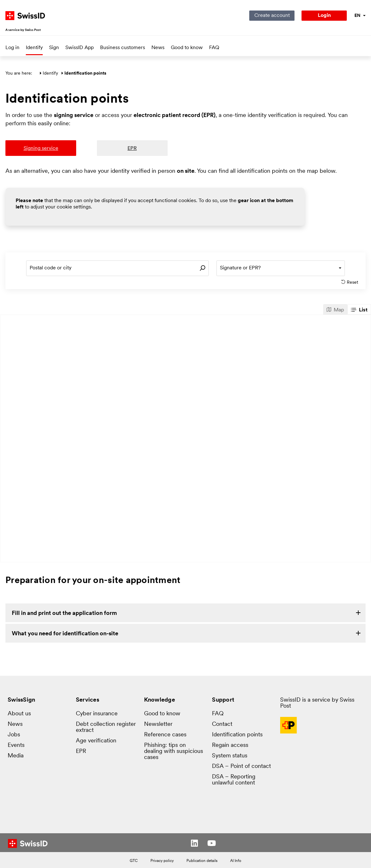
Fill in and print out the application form (64, 613)
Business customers (123, 48)
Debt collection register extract (106, 727)
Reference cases (165, 735)
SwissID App (80, 48)
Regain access (230, 745)
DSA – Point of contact (241, 766)
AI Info (236, 861)
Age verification (96, 741)
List (359, 310)
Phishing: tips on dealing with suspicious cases (174, 751)
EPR (81, 751)
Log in (12, 48)
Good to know (187, 48)
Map (335, 310)
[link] (185, 613)
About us (19, 714)
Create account (272, 16)
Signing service (41, 149)
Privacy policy (162, 861)
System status (230, 756)
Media (16, 756)
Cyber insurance (97, 714)
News (158, 48)
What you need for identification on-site (65, 634)
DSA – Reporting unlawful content (234, 780)
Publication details (202, 861)
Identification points (237, 735)
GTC (134, 861)
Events (16, 745)
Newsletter (158, 724)
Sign (54, 48)
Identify (34, 48)
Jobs (14, 735)
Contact (222, 724)
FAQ (214, 48)
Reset (350, 282)
